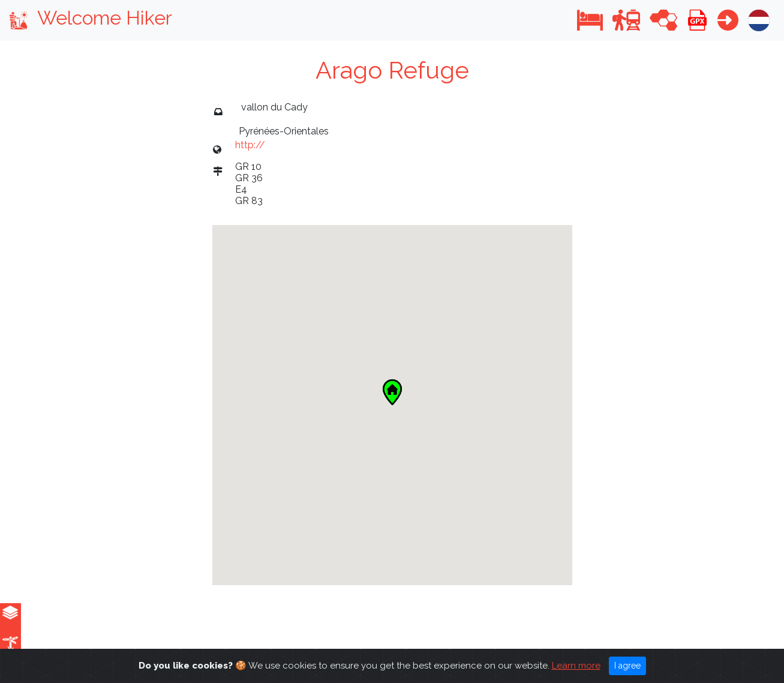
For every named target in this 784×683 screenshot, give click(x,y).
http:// (250, 145)
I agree (627, 666)
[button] (590, 20)
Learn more (576, 666)
